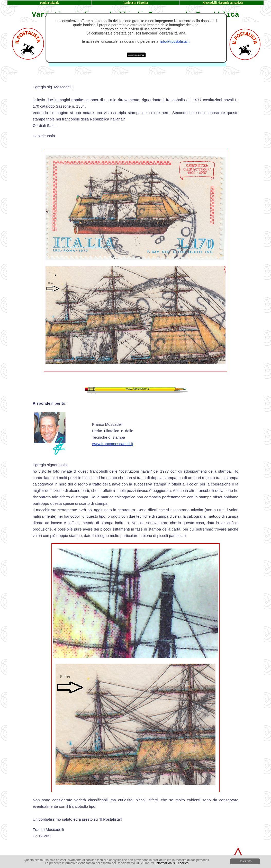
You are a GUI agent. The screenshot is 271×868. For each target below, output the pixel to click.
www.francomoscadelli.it (113, 444)
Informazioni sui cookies (172, 863)
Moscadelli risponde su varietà (223, 3)
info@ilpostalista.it (175, 41)
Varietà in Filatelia (135, 3)
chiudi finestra (136, 55)
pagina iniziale (50, 3)
